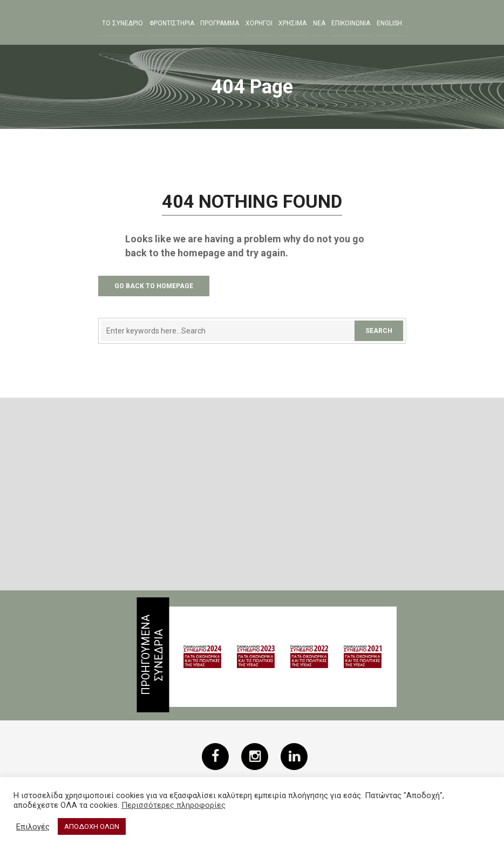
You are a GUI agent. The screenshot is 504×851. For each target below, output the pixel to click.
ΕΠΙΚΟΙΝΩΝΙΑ (351, 23)
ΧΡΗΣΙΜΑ (292, 23)
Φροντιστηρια (172, 23)
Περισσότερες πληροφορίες (173, 805)
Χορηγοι (259, 23)
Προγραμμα (220, 23)
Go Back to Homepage (154, 286)
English (389, 23)
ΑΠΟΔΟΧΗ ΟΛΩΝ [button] (92, 826)
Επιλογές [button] (33, 827)
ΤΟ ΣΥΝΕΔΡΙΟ (122, 23)
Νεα (319, 23)
